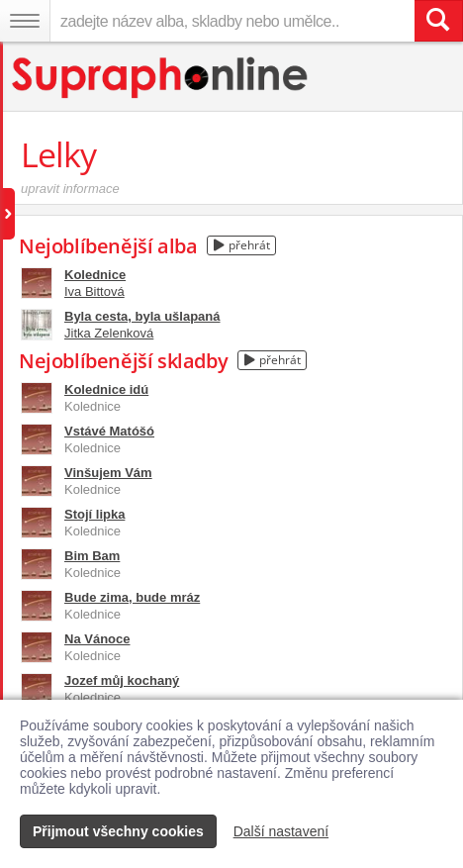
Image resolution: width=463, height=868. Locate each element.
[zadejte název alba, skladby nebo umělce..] (232, 21)
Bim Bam (92, 556)
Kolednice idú (106, 389)
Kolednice (95, 275)
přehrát (242, 245)
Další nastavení (281, 831)
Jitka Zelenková (109, 333)
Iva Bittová (94, 291)
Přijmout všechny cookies (118, 831)
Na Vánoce (97, 639)
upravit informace (70, 189)
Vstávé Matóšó (109, 431)
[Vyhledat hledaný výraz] (438, 21)
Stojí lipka (94, 514)
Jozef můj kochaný (122, 680)
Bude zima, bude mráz (132, 597)
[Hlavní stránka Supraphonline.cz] (161, 78)
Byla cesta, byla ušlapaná (142, 316)
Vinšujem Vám (108, 473)
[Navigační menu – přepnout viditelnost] (25, 21)
